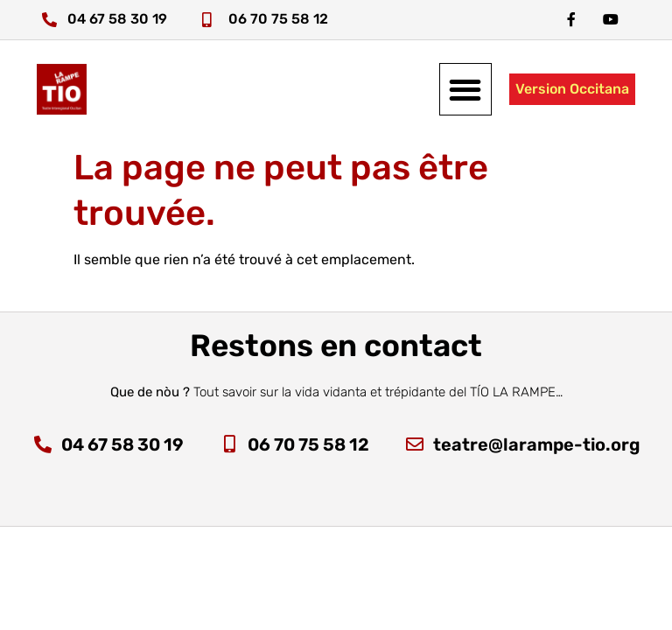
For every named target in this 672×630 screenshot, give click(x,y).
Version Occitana (572, 89)
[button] (466, 90)
